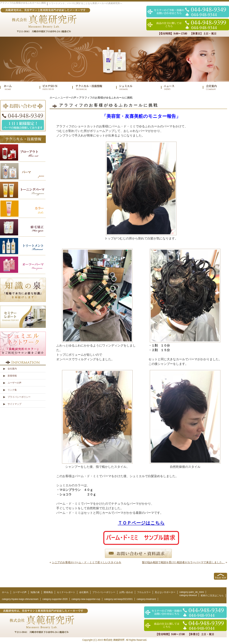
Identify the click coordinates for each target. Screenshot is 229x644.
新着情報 (12, 376)
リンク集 (12, 390)
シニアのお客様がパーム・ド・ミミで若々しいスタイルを (87, 562)
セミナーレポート (66, 592)
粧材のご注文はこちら (212, 596)
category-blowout (188, 595)
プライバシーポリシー (19, 397)
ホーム (54, 98)
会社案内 (12, 369)
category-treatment (146, 599)
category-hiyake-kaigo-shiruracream (20, 599)
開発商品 (48, 592)
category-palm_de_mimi (192, 592)
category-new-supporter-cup (86, 599)
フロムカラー (144, 592)
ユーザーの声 (68, 98)
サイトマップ (15, 404)
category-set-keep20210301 (118, 599)
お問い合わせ (126, 592)
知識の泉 (35, 592)
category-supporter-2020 (55, 599)
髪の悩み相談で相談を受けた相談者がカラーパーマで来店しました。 (183, 562)
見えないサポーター (165, 592)
